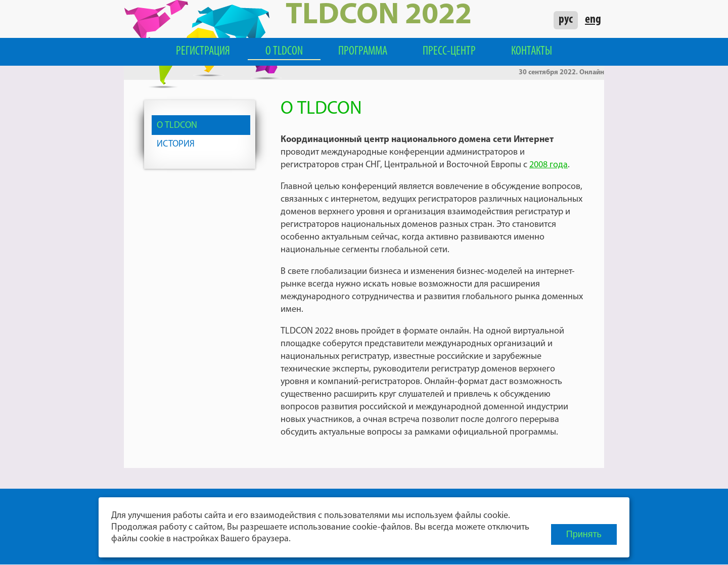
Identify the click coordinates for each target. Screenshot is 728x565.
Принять (584, 534)
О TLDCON (284, 52)
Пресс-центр (449, 52)
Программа (363, 52)
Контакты (532, 52)
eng (593, 20)
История (176, 144)
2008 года (549, 165)
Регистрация (203, 52)
